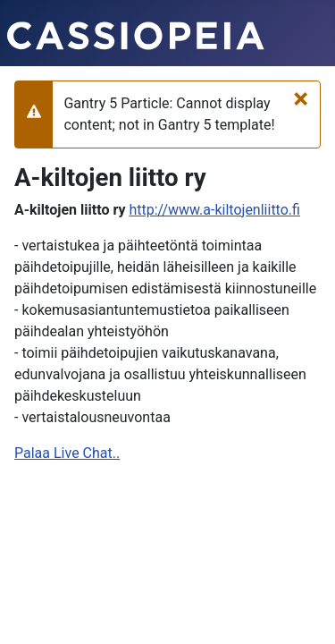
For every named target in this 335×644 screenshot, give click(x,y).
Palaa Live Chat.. (67, 453)
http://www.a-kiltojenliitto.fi (214, 210)
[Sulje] (301, 98)
